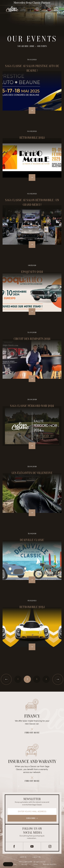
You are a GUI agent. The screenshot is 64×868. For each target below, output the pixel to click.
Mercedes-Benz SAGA (50, 864)
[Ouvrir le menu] (56, 9)
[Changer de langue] (38, 9)
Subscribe (32, 818)
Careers (35, 864)
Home (32, 46)
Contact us (36, 857)
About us (23, 857)
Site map (24, 864)
